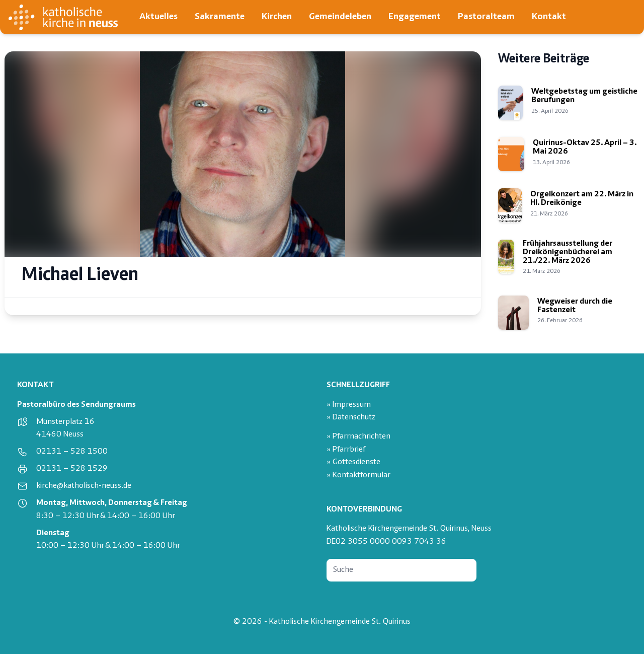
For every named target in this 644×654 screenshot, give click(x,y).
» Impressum (349, 405)
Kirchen (277, 17)
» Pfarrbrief (346, 450)
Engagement (415, 17)
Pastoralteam (486, 17)
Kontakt (549, 17)
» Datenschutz (351, 418)
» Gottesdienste (353, 462)
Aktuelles (158, 17)
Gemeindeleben (340, 17)
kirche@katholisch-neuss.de (84, 486)
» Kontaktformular (358, 476)
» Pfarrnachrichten (358, 437)
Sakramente (220, 17)
